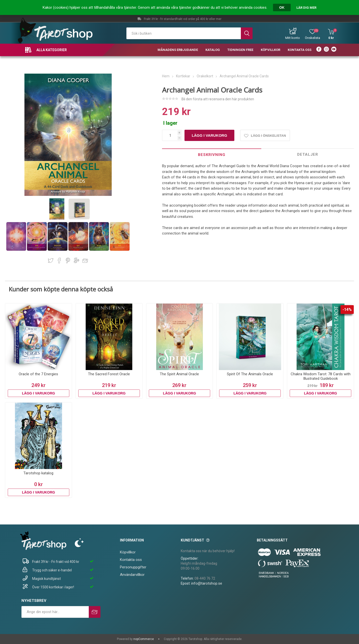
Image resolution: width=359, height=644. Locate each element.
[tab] (212, 155)
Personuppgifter (133, 567)
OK (282, 7)
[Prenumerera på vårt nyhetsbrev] (55, 612)
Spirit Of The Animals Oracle (250, 374)
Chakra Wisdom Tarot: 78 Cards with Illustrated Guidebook (321, 376)
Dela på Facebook (59, 260)
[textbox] (184, 33)
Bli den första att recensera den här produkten (218, 99)
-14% (347, 310)
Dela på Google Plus (77, 260)
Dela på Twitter (51, 260)
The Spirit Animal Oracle (179, 374)
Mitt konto (293, 38)
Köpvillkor (128, 552)
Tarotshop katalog (38, 473)
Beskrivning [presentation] (212, 155)
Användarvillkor (132, 575)
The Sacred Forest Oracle (109, 374)
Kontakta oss (131, 560)
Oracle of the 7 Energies (38, 374)
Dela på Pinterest (68, 260)
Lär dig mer (306, 8)
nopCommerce (144, 639)
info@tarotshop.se (207, 583)
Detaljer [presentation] (308, 154)
